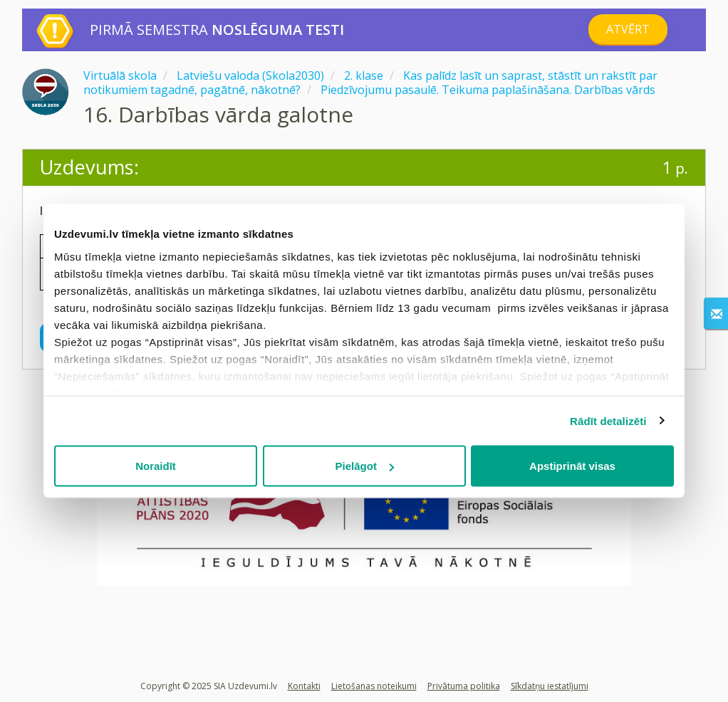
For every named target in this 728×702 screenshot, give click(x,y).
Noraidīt (156, 466)
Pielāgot (365, 466)
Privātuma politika (464, 686)
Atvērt (628, 29)
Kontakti (304, 686)
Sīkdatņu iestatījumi (550, 686)
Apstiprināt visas (572, 466)
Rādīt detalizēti (608, 420)
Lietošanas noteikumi (374, 686)
